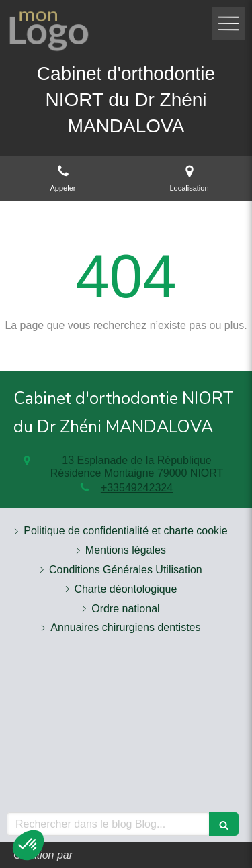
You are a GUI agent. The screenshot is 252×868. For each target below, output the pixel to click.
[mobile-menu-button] (228, 23)
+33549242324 (137, 488)
